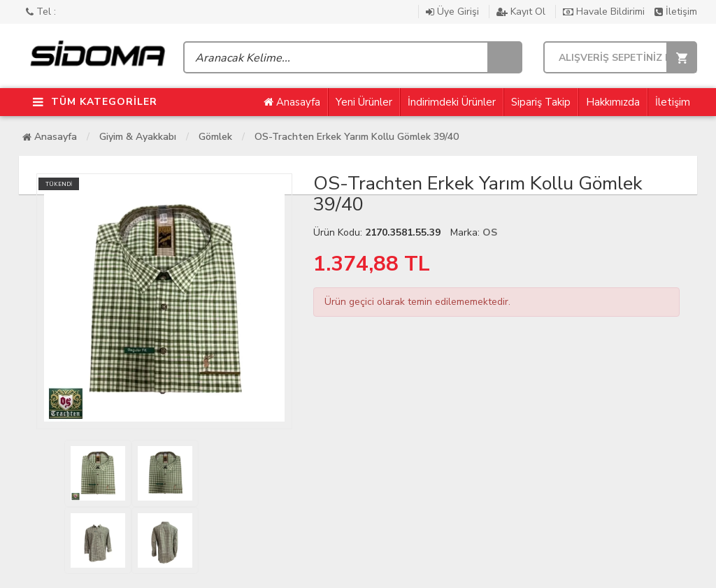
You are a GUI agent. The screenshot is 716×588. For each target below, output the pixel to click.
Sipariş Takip (541, 102)
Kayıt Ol (522, 12)
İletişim (676, 12)
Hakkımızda (613, 102)
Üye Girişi (454, 12)
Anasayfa (292, 102)
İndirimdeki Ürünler (452, 102)
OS (490, 232)
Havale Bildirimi (605, 12)
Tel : (41, 12)
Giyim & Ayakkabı (138, 137)
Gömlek (215, 137)
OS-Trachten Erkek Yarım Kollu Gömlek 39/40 (357, 137)
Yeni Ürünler (364, 102)
